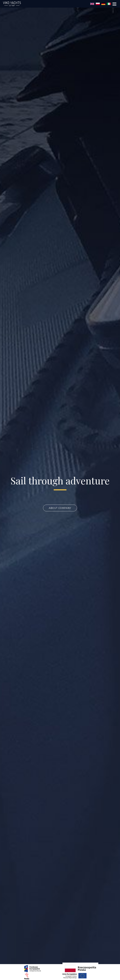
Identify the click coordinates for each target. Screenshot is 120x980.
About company (60, 508)
